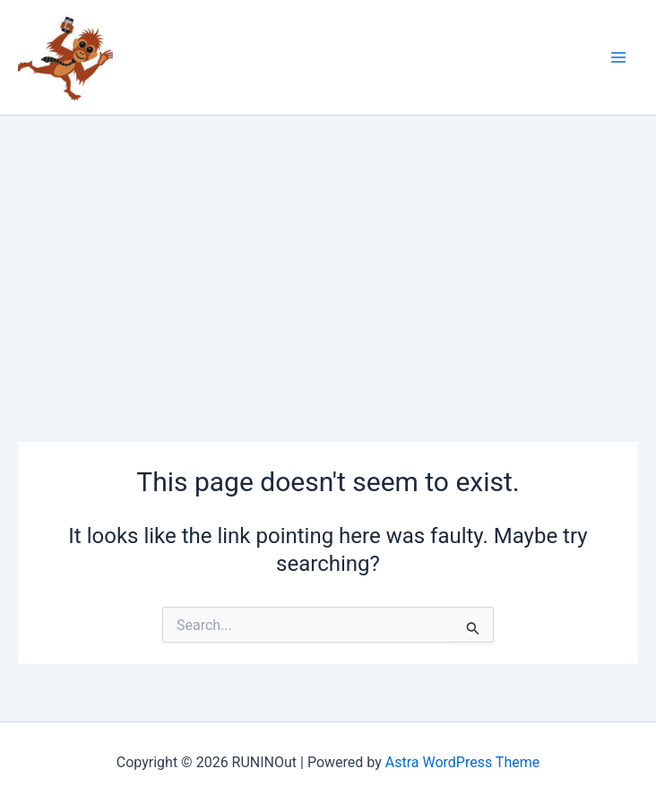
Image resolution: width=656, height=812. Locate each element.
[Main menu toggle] (618, 57)
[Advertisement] (328, 250)
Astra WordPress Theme (462, 762)
